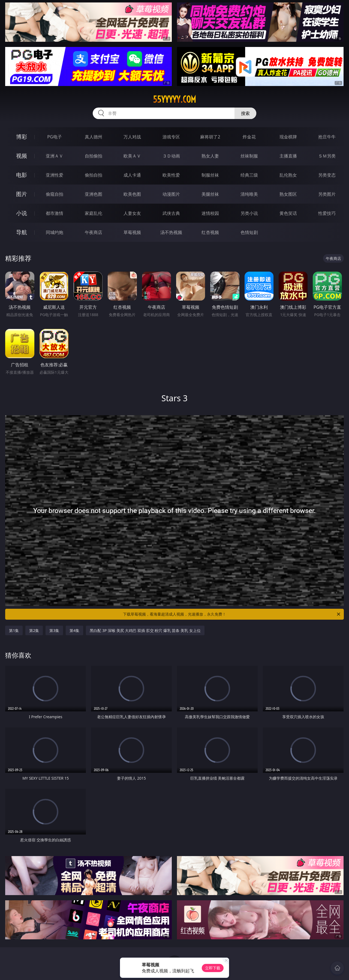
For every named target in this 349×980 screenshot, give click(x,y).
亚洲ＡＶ (55, 156)
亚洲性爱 (55, 175)
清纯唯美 (249, 194)
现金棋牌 (288, 137)
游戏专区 (171, 137)
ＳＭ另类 (327, 156)
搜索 (245, 113)
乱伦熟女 (288, 175)
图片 (22, 194)
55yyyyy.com (174, 99)
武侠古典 (171, 213)
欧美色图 (132, 194)
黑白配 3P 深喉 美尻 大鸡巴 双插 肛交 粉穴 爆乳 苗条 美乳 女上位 (145, 630)
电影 (22, 175)
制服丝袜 (210, 175)
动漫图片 (171, 194)
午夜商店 (94, 232)
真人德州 (94, 137)
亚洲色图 (94, 194)
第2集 (34, 630)
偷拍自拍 (94, 175)
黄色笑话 (288, 213)
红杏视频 (210, 232)
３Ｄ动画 (171, 156)
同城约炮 (55, 232)
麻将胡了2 (210, 137)
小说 (22, 213)
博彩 (22, 137)
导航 (22, 232)
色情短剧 (249, 232)
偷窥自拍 (55, 194)
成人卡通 (132, 175)
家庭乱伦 (94, 213)
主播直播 (288, 156)
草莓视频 (132, 232)
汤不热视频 (171, 232)
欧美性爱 (171, 175)
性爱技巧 (327, 213)
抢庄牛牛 (327, 137)
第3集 (54, 630)
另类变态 (327, 175)
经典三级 (249, 175)
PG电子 (54, 137)
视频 (22, 156)
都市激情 (55, 213)
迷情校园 (210, 213)
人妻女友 (132, 213)
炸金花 (249, 137)
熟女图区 (288, 194)
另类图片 (327, 194)
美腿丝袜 (210, 194)
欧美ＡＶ (132, 156)
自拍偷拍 (94, 156)
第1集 (14, 630)
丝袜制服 (249, 156)
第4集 (74, 630)
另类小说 (249, 213)
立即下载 (213, 968)
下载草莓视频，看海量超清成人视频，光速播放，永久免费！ (232, 614)
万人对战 (132, 137)
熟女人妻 (210, 156)
